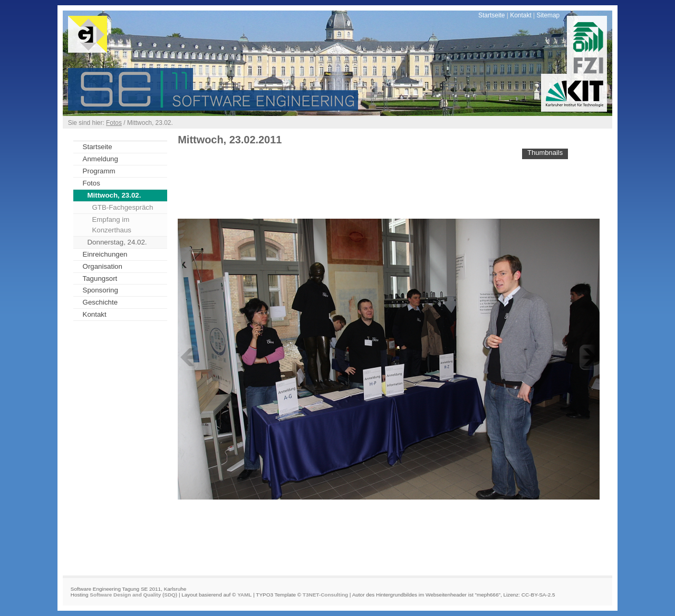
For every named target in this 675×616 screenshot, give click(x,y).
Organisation (103, 266)
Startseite (491, 15)
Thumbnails (545, 153)
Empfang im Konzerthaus (112, 225)
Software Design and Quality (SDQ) (133, 595)
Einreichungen (105, 254)
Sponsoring (100, 290)
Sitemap (548, 15)
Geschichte (100, 302)
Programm (99, 171)
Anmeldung (100, 159)
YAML (244, 595)
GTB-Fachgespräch (122, 207)
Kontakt (520, 15)
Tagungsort (100, 278)
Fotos (114, 123)
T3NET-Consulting (325, 595)
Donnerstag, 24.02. (117, 242)
